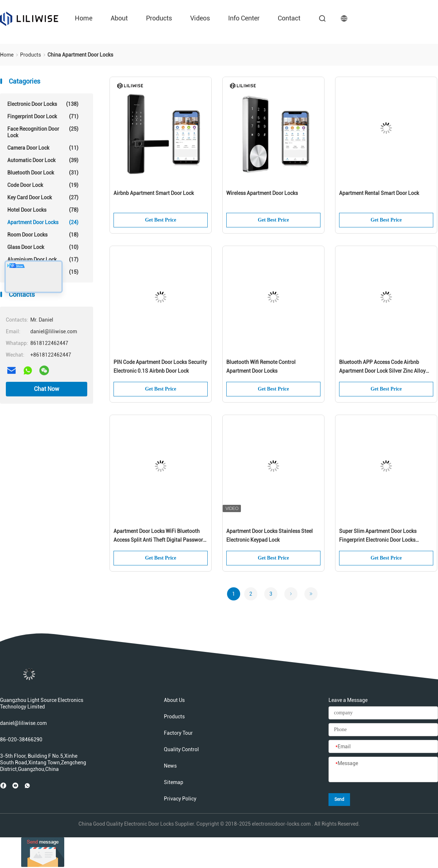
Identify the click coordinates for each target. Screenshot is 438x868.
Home (84, 18)
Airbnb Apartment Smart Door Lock (154, 193)
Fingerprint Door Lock (43, 116)
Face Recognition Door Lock (43, 132)
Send (339, 799)
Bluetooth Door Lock (43, 173)
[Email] (383, 747)
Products (159, 18)
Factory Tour (178, 733)
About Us (174, 700)
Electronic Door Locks (43, 104)
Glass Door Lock (43, 247)
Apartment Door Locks (43, 222)
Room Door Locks (43, 235)
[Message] (383, 770)
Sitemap (174, 782)
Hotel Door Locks (43, 210)
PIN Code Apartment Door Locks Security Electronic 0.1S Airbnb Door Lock (160, 366)
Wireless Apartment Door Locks (262, 193)
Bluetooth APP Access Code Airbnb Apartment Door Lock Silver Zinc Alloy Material (382, 367)
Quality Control (181, 749)
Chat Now (47, 389)
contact (289, 18)
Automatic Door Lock (43, 160)
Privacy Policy (180, 799)
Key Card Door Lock (43, 197)
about (119, 18)
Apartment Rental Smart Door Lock (379, 193)
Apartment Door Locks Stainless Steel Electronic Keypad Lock (270, 535)
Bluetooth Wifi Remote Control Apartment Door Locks (261, 366)
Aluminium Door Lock (43, 260)
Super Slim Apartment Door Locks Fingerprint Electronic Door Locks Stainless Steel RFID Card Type (378, 536)
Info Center (244, 18)
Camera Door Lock (43, 148)
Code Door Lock (43, 185)
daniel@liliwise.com (23, 723)
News (170, 766)
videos (200, 18)
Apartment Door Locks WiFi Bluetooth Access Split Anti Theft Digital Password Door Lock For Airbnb (160, 536)
